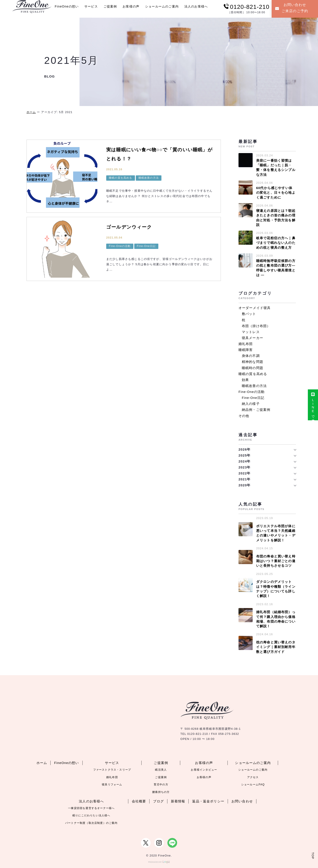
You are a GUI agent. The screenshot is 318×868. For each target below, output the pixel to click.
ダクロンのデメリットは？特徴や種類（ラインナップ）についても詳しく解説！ (276, 586)
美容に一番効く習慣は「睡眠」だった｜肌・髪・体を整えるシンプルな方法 (276, 167)
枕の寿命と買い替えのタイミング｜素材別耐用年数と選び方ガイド (276, 644)
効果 (245, 378)
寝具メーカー (253, 336)
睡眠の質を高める (121, 179)
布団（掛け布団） (256, 324)
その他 (244, 414)
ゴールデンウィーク (132, 227)
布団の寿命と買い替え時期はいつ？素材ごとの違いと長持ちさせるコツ (276, 559)
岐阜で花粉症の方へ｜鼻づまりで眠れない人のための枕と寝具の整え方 (276, 242)
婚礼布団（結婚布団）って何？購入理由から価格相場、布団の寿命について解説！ (276, 616)
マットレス (251, 330)
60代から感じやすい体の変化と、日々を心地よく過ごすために (276, 192)
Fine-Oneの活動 (120, 246)
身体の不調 (251, 354)
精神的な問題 (253, 360)
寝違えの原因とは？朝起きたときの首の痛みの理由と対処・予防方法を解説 (276, 217)
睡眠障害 (246, 348)
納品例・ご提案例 (256, 408)
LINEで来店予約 (313, 407)
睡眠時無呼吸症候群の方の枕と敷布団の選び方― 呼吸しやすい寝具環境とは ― (276, 267)
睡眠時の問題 (253, 366)
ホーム (31, 112)
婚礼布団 (246, 342)
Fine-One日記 (146, 246)
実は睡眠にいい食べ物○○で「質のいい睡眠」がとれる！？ (158, 154)
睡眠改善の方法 (149, 179)
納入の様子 (251, 402)
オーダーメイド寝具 (255, 306)
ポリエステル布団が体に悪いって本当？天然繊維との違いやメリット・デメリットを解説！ (276, 531)
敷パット (249, 312)
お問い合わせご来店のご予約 (292, 8)
